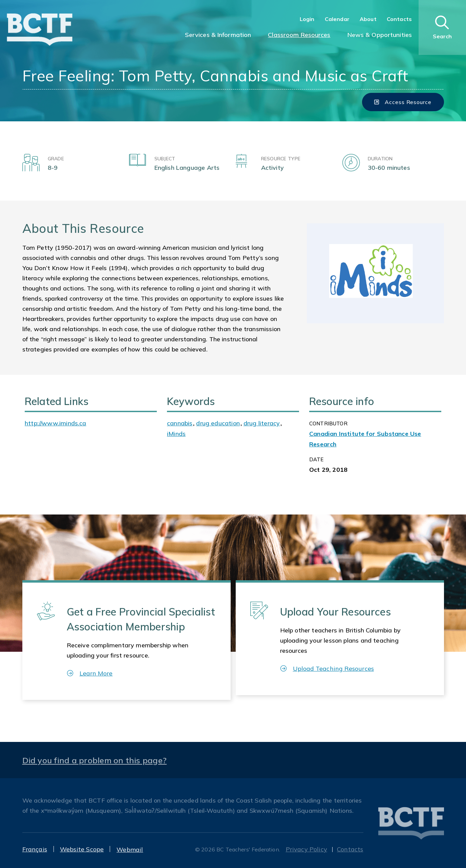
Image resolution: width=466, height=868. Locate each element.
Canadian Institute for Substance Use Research (365, 439)
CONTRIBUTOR (328, 423)
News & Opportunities (380, 35)
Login (307, 19)
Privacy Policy (307, 849)
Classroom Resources (299, 35)
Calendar (337, 19)
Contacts (399, 19)
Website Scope (82, 849)
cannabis (180, 423)
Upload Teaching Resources (327, 669)
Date (316, 459)
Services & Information (218, 35)
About (368, 19)
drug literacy (262, 423)
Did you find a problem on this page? (95, 760)
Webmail (130, 850)
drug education (218, 423)
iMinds (176, 434)
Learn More (90, 673)
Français (35, 849)
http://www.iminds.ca (56, 423)
